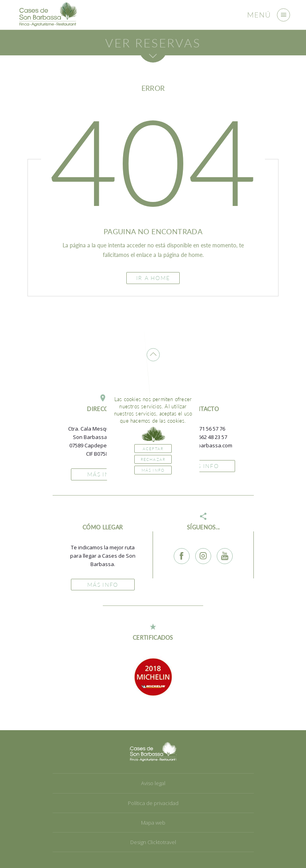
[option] (153, 677)
